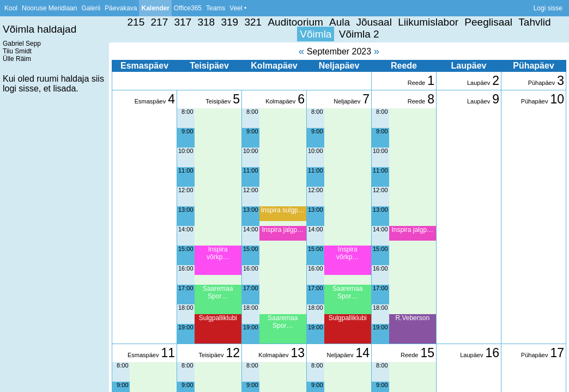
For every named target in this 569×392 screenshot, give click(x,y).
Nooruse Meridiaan (49, 8)
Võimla (316, 34)
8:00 (187, 112)
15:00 (186, 249)
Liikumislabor (428, 22)
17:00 (186, 288)
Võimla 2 (359, 34)
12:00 (186, 190)
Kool (11, 8)
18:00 (186, 308)
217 (160, 22)
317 (183, 22)
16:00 (186, 268)
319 (229, 22)
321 (253, 22)
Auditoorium (295, 22)
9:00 (187, 131)
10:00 (186, 151)
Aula (340, 22)
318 (206, 22)
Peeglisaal (488, 22)
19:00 (186, 327)
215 (136, 22)
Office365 (188, 8)
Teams (216, 8)
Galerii (91, 8)
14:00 (186, 229)
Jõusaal (374, 22)
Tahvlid (534, 22)
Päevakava (121, 8)
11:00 (186, 170)
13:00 (186, 210)
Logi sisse (548, 8)
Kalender (155, 8)
